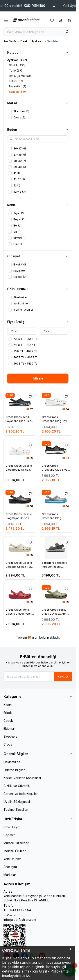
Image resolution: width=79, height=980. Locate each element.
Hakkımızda (12, 762)
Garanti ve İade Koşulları (21, 794)
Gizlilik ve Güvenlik (17, 786)
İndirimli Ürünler (15, 851)
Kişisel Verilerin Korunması (22, 778)
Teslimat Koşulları (16, 810)
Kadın (8, 705)
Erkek (24, 41)
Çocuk (8, 721)
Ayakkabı (37, 41)
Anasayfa (10, 867)
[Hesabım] (61, 20)
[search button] (67, 32)
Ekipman (10, 729)
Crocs (10, 417)
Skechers (48, 563)
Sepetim (9, 835)
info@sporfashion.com (20, 920)
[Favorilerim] (52, 20)
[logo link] (29, 20)
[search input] (38, 32)
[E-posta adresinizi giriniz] (38, 677)
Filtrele (38, 378)
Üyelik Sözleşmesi (17, 802)
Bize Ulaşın (11, 827)
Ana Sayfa (10, 41)
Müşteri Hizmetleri (16, 843)
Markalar (10, 875)
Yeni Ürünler (12, 859)
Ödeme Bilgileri (14, 770)
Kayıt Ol (63, 676)
